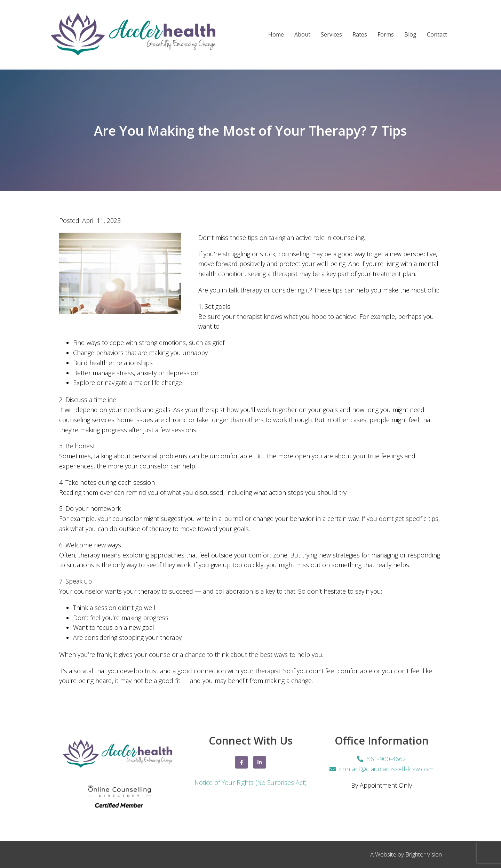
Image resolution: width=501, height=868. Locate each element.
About (302, 35)
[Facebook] (241, 762)
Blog (410, 35)
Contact (437, 35)
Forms (386, 35)
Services (331, 35)
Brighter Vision (424, 854)
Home (276, 35)
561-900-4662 (387, 759)
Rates (360, 35)
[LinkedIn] (260, 762)
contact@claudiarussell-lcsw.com (386, 769)
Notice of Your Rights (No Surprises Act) (250, 782)
